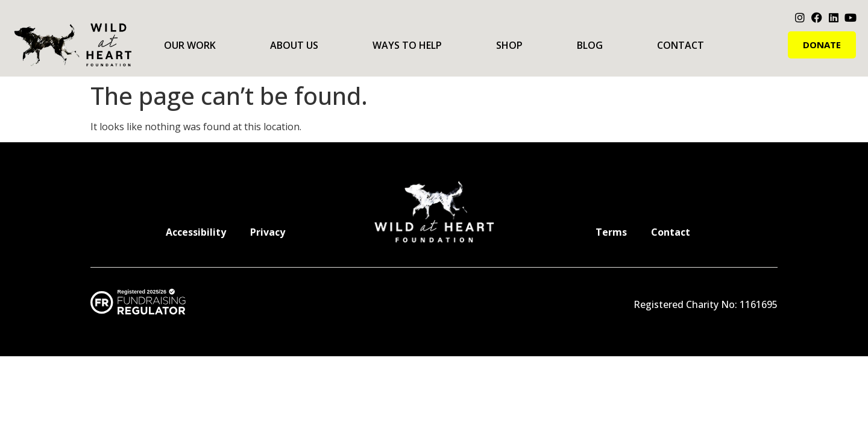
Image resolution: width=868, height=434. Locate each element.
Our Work (190, 45)
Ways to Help (407, 45)
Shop (509, 45)
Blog (590, 45)
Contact (681, 45)
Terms (611, 232)
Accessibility (196, 232)
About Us (294, 45)
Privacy (268, 232)
